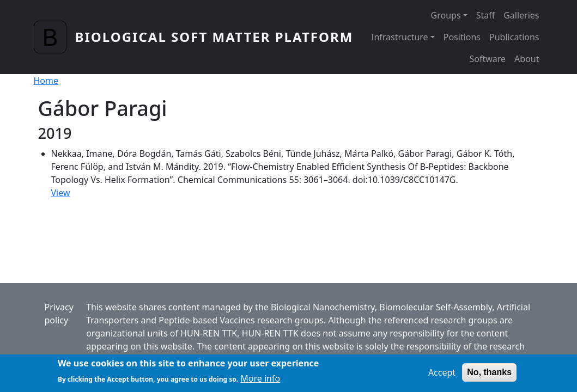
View (61, 193)
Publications (514, 37)
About (527, 59)
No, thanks (489, 374)
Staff (486, 15)
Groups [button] (446, 15)
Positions (462, 37)
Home (46, 81)
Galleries (521, 15)
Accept (442, 375)
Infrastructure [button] (400, 37)
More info (260, 381)
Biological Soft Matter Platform (214, 37)
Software (487, 59)
